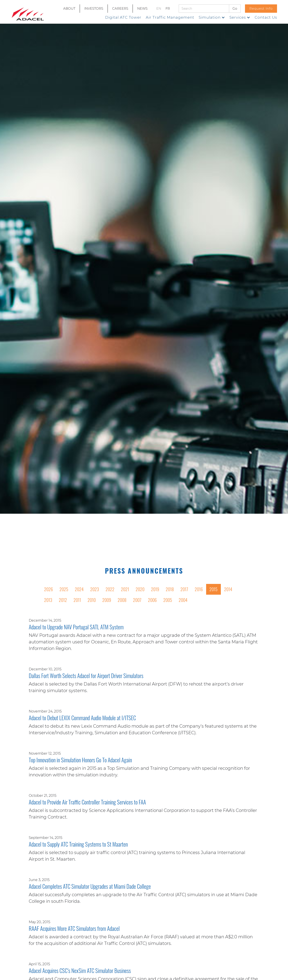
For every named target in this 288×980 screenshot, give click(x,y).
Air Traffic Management (170, 17)
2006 (152, 600)
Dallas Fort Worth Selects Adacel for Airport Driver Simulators (86, 676)
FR (168, 8)
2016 (199, 589)
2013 (48, 600)
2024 (79, 589)
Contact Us (266, 17)
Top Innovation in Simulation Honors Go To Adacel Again (80, 760)
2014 (228, 589)
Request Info (261, 8)
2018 (170, 589)
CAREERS (120, 8)
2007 (137, 600)
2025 (64, 589)
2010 (92, 600)
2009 (107, 600)
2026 (49, 589)
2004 (183, 600)
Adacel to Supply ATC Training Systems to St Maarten (78, 845)
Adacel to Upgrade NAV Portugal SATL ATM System (76, 627)
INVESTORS (94, 8)
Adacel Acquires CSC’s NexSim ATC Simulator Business (80, 971)
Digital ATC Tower (123, 17)
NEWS (142, 8)
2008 (122, 600)
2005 (168, 600)
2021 (125, 589)
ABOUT (69, 8)
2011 (77, 600)
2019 (155, 589)
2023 (95, 589)
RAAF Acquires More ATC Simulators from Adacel (74, 929)
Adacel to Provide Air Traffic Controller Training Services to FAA (87, 802)
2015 (213, 589)
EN (159, 8)
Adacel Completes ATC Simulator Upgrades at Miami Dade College (90, 887)
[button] (212, 17)
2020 (140, 589)
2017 (184, 589)
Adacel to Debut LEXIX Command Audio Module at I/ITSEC (82, 718)
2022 (110, 589)
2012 (63, 600)
